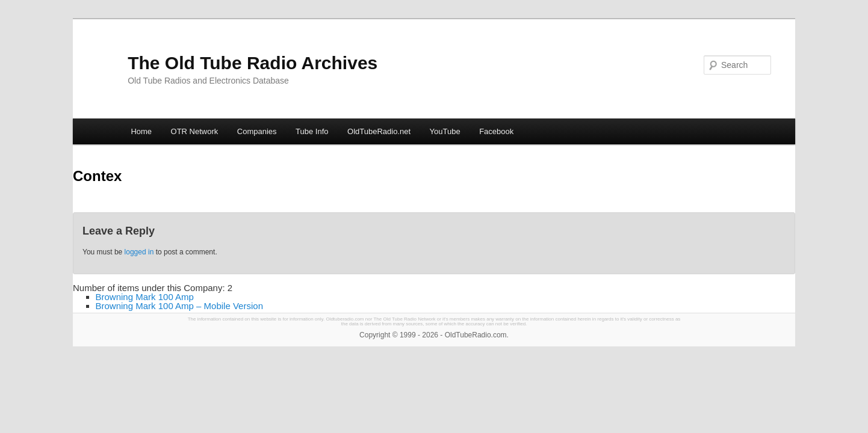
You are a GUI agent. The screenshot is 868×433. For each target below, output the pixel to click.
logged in (139, 252)
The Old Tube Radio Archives (253, 63)
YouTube (445, 131)
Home (141, 131)
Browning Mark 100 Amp (145, 297)
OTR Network (195, 131)
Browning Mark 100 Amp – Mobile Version (179, 306)
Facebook (496, 131)
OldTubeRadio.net (379, 131)
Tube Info (312, 131)
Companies (257, 131)
